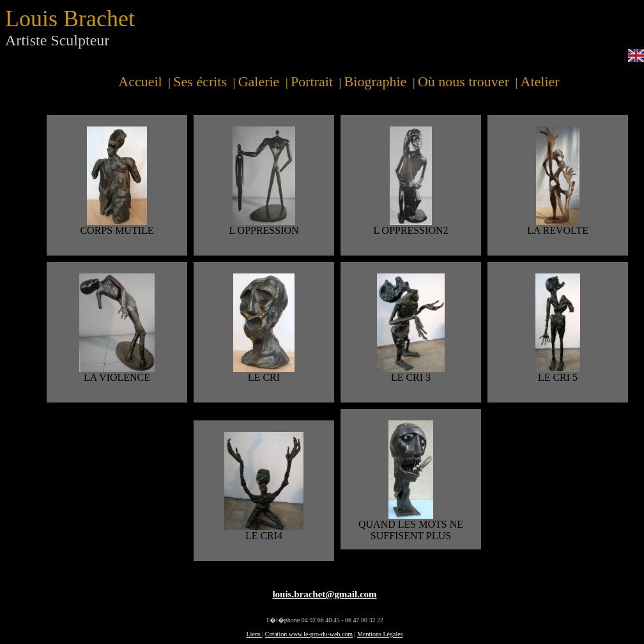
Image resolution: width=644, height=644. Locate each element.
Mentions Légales (380, 634)
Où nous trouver (464, 81)
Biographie (376, 81)
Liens (255, 634)
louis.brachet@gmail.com (324, 594)
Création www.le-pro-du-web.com (309, 634)
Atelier (540, 81)
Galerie (259, 81)
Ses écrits (200, 81)
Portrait (312, 81)
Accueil (140, 81)
